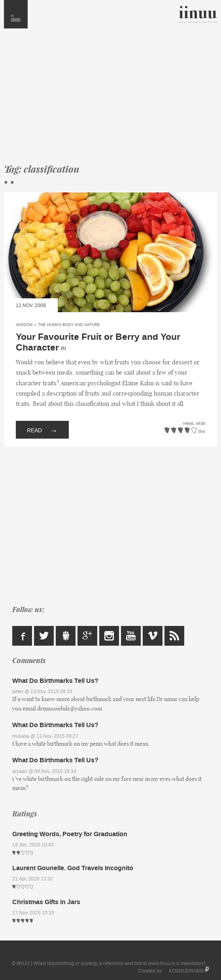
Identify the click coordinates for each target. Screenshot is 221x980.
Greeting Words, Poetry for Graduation (70, 834)
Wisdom (24, 325)
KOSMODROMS (186, 971)
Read (42, 430)
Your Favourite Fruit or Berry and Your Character (98, 342)
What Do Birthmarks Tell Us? (55, 681)
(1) (63, 348)
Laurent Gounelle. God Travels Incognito (73, 868)
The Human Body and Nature (69, 325)
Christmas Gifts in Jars (46, 902)
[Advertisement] (110, 100)
